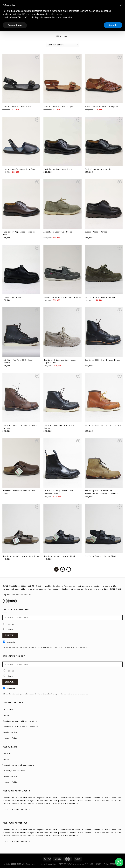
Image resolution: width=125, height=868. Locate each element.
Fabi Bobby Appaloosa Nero (58, 169)
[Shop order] (62, 45)
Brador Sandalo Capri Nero (17, 106)
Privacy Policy (10, 738)
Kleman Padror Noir (13, 297)
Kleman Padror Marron (96, 232)
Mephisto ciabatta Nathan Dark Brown (19, 492)
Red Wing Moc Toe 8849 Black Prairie (18, 361)
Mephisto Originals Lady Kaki (101, 297)
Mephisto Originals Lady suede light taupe (60, 361)
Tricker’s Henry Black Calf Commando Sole (58, 492)
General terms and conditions (18, 765)
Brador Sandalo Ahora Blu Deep (19, 169)
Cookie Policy (10, 732)
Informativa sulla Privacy (47, 647)
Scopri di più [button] (15, 25)
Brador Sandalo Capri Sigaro (59, 106)
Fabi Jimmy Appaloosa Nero (99, 169)
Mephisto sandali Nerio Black (59, 556)
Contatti (7, 715)
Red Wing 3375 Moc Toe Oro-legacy (103, 425)
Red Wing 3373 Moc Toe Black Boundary (59, 427)
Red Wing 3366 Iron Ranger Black (102, 360)
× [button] (121, 5)
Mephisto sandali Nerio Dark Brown (21, 556)
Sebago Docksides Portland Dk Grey (62, 297)
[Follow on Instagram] (10, 601)
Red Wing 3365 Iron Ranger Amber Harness (20, 427)
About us (7, 753)
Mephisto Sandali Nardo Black (101, 556)
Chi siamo (8, 709)
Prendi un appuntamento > (16, 809)
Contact (6, 759)
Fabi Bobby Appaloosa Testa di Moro (19, 233)
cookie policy (55, 14)
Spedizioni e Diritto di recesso (20, 727)
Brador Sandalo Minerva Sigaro (101, 106)
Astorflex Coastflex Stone (58, 232)
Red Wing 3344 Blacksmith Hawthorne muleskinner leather (101, 492)
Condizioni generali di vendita (20, 721)
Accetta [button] (113, 25)
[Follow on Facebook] (5, 601)
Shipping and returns (14, 771)
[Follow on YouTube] (14, 601)
